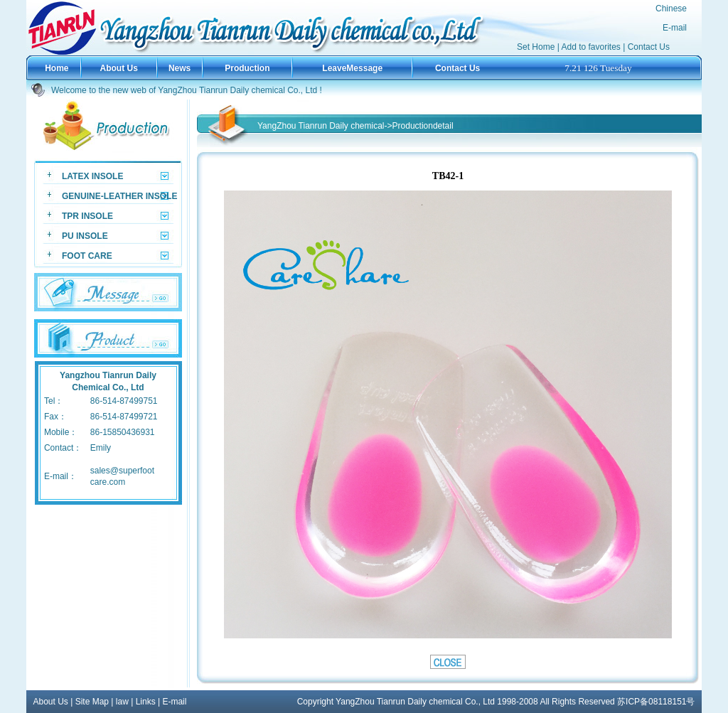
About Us (51, 702)
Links (146, 702)
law (122, 702)
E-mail (675, 28)
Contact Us (649, 47)
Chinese (671, 9)
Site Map (92, 702)
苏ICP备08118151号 (656, 702)
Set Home (536, 47)
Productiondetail (423, 126)
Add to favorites (590, 47)
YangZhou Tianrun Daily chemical (321, 126)
